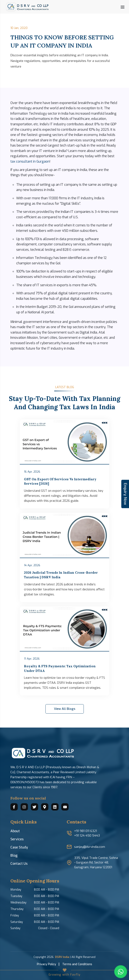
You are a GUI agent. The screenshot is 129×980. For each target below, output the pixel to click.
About (15, 831)
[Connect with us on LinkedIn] (55, 807)
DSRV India (62, 957)
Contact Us (19, 864)
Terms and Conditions (77, 964)
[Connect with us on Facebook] (14, 807)
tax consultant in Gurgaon (30, 161)
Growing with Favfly (64, 975)
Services (17, 839)
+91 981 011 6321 (86, 831)
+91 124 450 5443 (87, 836)
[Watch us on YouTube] (65, 807)
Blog (14, 855)
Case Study (19, 847)
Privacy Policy (46, 964)
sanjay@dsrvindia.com (90, 847)
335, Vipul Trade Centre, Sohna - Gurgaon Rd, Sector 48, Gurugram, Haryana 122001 (96, 863)
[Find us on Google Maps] (45, 807)
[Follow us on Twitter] (34, 807)
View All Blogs (65, 709)
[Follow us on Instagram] (24, 807)
